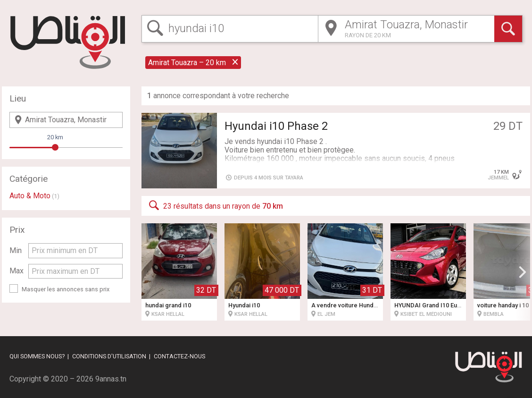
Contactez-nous (179, 356)
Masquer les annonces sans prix (66, 289)
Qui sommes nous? (37, 356)
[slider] (55, 147)
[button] (523, 272)
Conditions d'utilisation (109, 356)
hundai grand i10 (168, 305)
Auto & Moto (30, 196)
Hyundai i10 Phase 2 (276, 126)
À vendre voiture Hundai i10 (349, 305)
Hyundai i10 (244, 305)
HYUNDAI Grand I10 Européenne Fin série (452, 305)
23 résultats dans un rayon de (215, 205)
